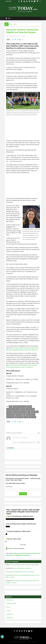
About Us (8, 607)
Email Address (9, 487)
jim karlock (8, 572)
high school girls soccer (31, 414)
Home (11, 24)
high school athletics (10, 417)
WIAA (24, 414)
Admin (29, 642)
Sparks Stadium (19, 414)
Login (38, 433)
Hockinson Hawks (32, 417)
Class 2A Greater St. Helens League (20, 407)
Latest (29, 412)
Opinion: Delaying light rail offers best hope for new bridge (22, 572)
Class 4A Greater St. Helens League (13, 409)
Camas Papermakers (11, 414)
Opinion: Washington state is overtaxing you (22, 568)
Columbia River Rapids (30, 409)
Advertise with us (10, 614)
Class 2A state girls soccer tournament (20, 412)
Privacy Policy (34, 642)
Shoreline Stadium (35, 412)
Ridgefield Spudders (19, 417)
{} (31, 442)
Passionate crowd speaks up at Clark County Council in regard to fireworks (24, 565)
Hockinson (29, 407)
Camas (11, 407)
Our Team (8, 611)
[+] (33, 442)
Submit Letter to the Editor (11, 604)
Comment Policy (10, 618)
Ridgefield (23, 409)
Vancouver (26, 417)
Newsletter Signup (10, 600)
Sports (15, 24)
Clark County (9, 412)
